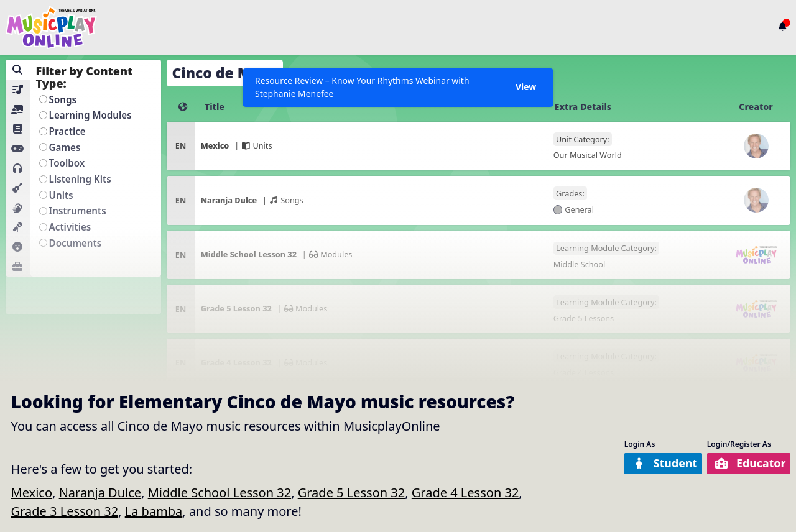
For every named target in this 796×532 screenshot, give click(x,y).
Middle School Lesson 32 (220, 493)
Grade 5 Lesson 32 (352, 493)
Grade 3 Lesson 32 (65, 511)
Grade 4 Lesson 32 (465, 493)
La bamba (154, 511)
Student (650, 463)
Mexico (32, 493)
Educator (745, 463)
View (525, 88)
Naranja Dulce (100, 493)
